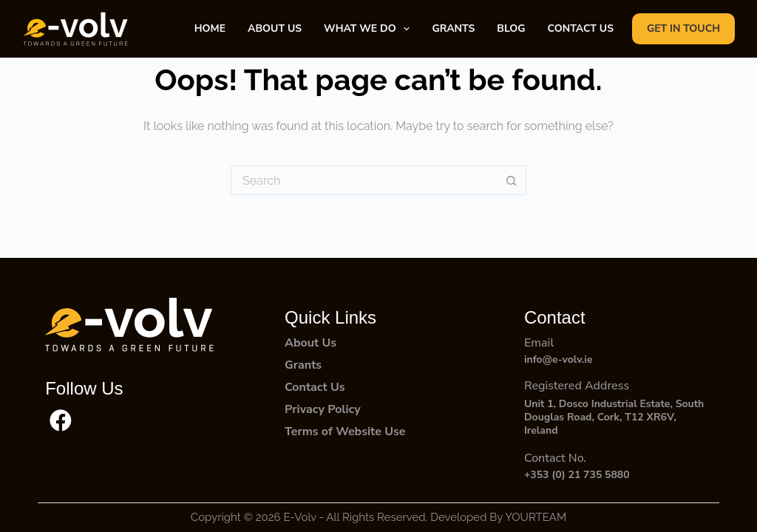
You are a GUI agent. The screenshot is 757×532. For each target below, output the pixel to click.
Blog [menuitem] (511, 28)
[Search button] (512, 180)
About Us (310, 343)
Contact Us (315, 387)
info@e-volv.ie (559, 359)
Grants (303, 365)
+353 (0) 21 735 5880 (577, 475)
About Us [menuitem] (275, 28)
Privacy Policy (323, 409)
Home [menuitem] (210, 28)
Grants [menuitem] (453, 28)
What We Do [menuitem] (370, 29)
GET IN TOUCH (683, 28)
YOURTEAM (536, 517)
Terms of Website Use (345, 432)
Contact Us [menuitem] (581, 28)
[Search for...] (364, 180)
